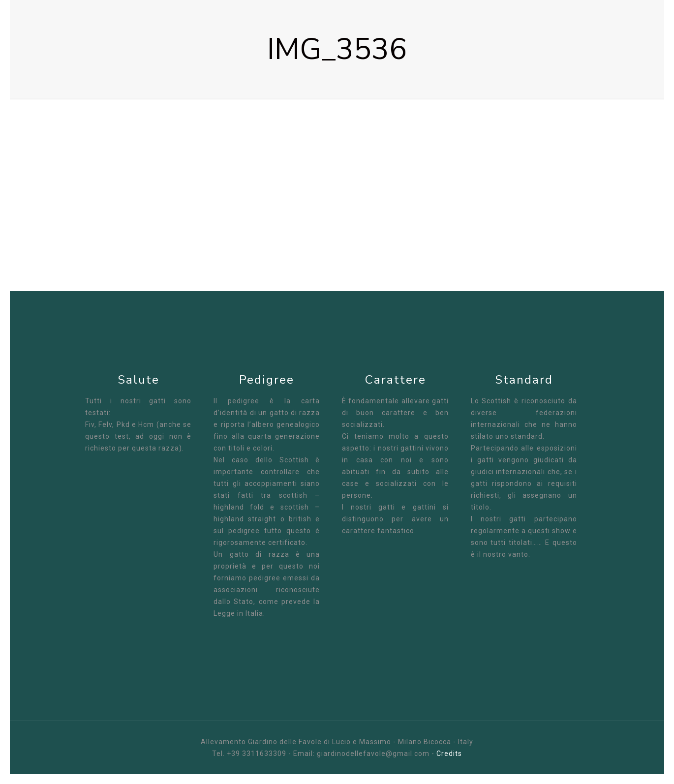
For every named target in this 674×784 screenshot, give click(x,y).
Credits (449, 754)
